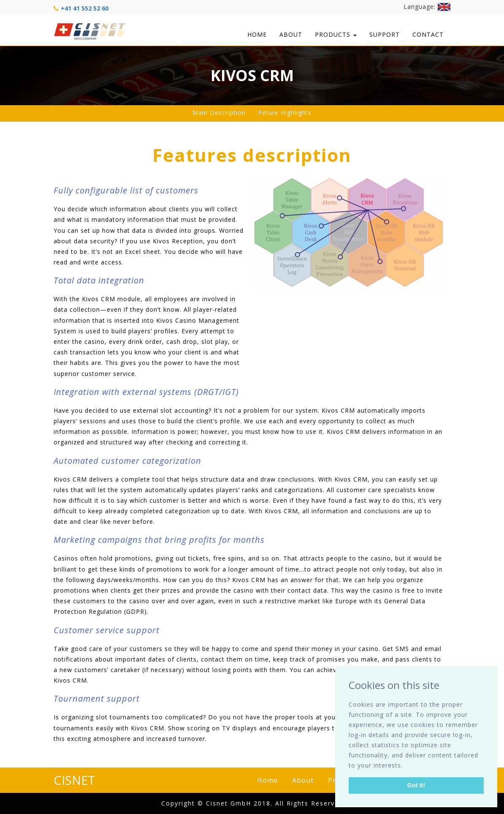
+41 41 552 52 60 (85, 8)
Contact (428, 34)
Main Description (219, 113)
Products (336, 34)
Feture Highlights (285, 113)
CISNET (74, 780)
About (291, 34)
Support (385, 34)
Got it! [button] (416, 785)
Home (257, 34)
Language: (427, 7)
